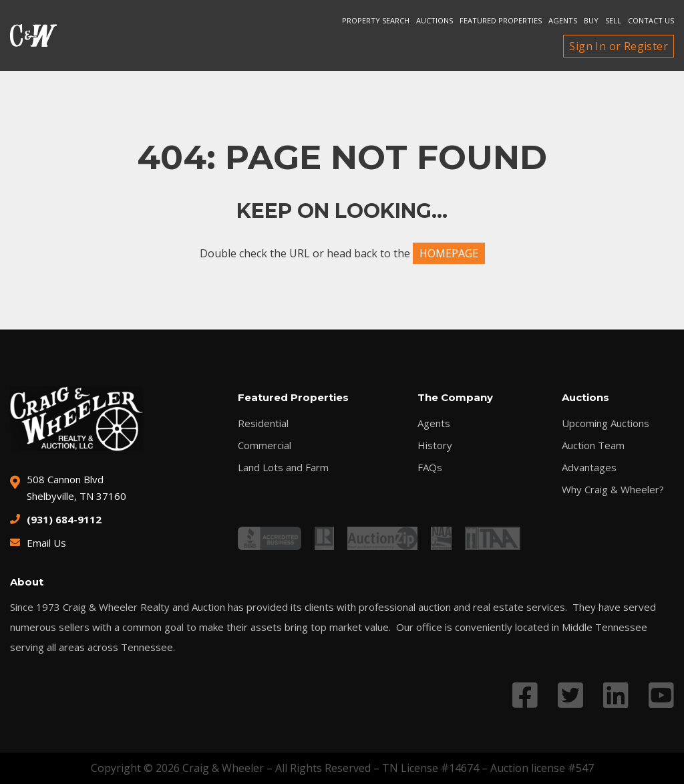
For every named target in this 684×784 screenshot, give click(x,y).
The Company (455, 397)
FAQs (430, 468)
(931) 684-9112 (64, 519)
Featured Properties (501, 20)
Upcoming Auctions (606, 423)
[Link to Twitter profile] (570, 695)
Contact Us (651, 20)
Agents (563, 20)
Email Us (46, 543)
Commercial (265, 445)
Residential (263, 423)
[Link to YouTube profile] (661, 695)
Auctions (435, 20)
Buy (591, 20)
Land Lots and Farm (283, 468)
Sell (613, 20)
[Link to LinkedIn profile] (616, 695)
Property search (376, 20)
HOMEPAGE (449, 253)
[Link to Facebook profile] (525, 695)
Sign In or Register (619, 46)
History (435, 445)
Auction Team (593, 445)
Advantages (589, 468)
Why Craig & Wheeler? (613, 490)
